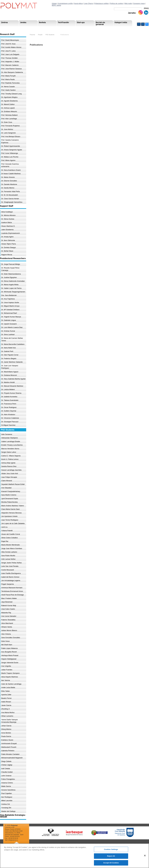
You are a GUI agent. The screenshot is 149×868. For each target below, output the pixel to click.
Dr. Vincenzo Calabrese (10, 418)
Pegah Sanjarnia (8, 584)
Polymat (32, 35)
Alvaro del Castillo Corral (11, 534)
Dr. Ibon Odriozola (8, 240)
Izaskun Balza (7, 222)
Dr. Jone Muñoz (7, 129)
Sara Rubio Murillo (8, 556)
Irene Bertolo (6, 733)
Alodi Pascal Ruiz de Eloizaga (13, 595)
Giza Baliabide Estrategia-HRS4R (92, 28)
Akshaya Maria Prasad (10, 655)
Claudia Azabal (7, 772)
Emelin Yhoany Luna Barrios (12, 445)
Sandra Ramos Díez (9, 466)
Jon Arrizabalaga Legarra (11, 580)
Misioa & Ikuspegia (9, 28)
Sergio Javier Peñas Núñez (12, 563)
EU (147, 24)
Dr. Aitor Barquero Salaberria (12, 72)
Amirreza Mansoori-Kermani (12, 588)
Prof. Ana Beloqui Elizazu (11, 136)
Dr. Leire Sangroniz (8, 133)
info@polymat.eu (13, 840)
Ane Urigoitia (6, 666)
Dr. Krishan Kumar (8, 331)
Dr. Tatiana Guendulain (10, 400)
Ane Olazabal (6, 488)
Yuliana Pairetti (7, 531)
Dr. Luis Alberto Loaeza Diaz (12, 327)
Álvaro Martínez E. (8, 226)
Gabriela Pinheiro (8, 751)
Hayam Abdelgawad (9, 659)
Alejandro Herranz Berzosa (11, 513)
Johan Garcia (6, 726)
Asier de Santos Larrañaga (11, 684)
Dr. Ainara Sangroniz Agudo (12, 150)
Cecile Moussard (8, 570)
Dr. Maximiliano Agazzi (10, 372)
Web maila (128, 4)
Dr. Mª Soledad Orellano (10, 310)
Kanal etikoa (78, 4)
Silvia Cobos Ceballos (9, 538)
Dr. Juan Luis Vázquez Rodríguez (10, 367)
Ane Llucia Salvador (9, 616)
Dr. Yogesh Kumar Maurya (11, 317)
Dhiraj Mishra (6, 729)
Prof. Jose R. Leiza (8, 51)
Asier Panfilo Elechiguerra (11, 573)
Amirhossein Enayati (9, 743)
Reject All (111, 858)
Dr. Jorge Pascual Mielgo (11, 264)
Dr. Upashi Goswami (9, 324)
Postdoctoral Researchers (40, 28)
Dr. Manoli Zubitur (8, 104)
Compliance (71, 28)
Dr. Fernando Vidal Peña (10, 191)
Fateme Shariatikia (8, 620)
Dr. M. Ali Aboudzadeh (10, 195)
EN (143, 24)
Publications (65, 35)
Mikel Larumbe (7, 801)
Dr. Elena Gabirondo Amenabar (13, 281)
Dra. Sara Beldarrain (9, 295)
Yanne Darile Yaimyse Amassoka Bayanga (9, 721)
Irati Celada (6, 768)
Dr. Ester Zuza (7, 122)
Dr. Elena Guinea (8, 219)
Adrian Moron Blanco (9, 630)
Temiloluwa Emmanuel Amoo (12, 591)
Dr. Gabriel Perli (7, 351)
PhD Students (59, 28)
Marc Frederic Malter (9, 598)
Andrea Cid (6, 804)
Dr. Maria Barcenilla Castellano (13, 344)
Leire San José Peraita (10, 566)
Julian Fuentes (7, 670)
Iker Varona (6, 680)
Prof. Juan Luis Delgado (10, 54)
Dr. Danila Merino (8, 188)
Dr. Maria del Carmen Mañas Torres (12, 339)
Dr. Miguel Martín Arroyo (10, 306)
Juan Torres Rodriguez (10, 520)
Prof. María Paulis (8, 79)
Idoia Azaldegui (7, 212)
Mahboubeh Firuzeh (9, 747)
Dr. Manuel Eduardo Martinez (12, 386)
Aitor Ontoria (6, 634)
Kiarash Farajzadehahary (11, 491)
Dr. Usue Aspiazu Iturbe (10, 302)
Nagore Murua (7, 255)
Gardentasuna (57, 28)
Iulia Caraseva (7, 434)
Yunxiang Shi (6, 808)
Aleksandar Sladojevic (10, 438)
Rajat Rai (5, 541)
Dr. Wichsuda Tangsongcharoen (13, 292)
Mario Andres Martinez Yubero (13, 506)
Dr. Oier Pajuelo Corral (10, 355)
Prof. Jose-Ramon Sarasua (11, 69)
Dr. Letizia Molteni (8, 389)
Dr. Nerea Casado (8, 87)
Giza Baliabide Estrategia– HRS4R (81, 28)
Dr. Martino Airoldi (8, 382)
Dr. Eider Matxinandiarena (11, 274)
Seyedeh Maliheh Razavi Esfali (13, 484)
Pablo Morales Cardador (10, 754)
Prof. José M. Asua (8, 44)
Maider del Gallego (8, 811)
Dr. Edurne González (9, 181)
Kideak (54, 4)
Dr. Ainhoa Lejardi (8, 108)
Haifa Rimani (6, 702)
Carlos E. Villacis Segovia (11, 456)
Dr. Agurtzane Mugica (9, 97)
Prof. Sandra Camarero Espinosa (10, 141)
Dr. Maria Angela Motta (10, 285)
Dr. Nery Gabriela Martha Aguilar (13, 379)
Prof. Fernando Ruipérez (10, 126)
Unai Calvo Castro (8, 609)
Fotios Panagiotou (8, 779)
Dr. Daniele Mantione (9, 184)
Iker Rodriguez (7, 797)
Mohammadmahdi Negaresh (12, 758)
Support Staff (21, 28)
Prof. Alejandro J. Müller (10, 62)
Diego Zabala (6, 761)
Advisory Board (42, 28)
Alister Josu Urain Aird (10, 473)
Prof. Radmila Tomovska (10, 83)
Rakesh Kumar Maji (9, 605)
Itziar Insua (5, 641)
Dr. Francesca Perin (9, 404)
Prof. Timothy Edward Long (11, 94)
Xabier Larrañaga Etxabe (11, 441)
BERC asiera (56, 5)
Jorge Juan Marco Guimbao (12, 548)
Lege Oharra (88, 4)
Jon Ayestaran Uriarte (9, 516)
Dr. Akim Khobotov (8, 414)
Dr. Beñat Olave (7, 251)
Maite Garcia (6, 786)
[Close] (145, 857)
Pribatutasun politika (101, 4)
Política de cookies (116, 4)
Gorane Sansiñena (8, 790)
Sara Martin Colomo (9, 495)
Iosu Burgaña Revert (9, 652)
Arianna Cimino (7, 783)
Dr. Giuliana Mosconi (9, 375)
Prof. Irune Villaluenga (10, 153)
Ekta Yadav (6, 691)
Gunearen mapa (139, 4)
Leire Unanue (6, 776)
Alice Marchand (7, 623)
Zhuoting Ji (5, 709)
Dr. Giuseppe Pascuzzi (10, 422)
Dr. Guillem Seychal (9, 411)
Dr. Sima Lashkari (8, 334)
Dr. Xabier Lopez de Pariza (11, 288)
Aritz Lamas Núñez (8, 559)
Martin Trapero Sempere (10, 673)
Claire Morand (7, 481)
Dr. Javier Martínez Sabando (12, 362)
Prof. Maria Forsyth (8, 76)
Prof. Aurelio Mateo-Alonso (11, 47)
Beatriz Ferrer (6, 698)
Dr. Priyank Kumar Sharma (11, 393)
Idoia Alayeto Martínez (10, 677)
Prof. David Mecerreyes (10, 40)
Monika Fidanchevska (9, 502)
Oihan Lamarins (7, 716)
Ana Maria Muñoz (8, 712)
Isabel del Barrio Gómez (10, 577)
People (40, 35)
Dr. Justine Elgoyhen (9, 277)
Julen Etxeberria (7, 230)
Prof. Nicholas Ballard (9, 115)
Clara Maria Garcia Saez (10, 509)
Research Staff (7, 28)
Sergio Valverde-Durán (10, 663)
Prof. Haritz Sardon (8, 90)
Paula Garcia (6, 736)
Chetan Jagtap (7, 765)
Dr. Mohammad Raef (9, 313)
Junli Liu (4, 527)
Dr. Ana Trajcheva (8, 299)
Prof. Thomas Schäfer (9, 58)
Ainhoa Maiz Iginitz (8, 463)
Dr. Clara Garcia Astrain (10, 199)
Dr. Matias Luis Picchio (10, 157)
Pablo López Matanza (9, 648)
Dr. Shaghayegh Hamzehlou (12, 202)
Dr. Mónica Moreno (8, 215)
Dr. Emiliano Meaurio (9, 111)
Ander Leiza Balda (8, 687)
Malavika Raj (6, 613)
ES (139, 24)
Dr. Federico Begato (9, 358)
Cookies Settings (111, 851)
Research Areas (8, 28)
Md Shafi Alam (7, 645)
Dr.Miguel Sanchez (8, 425)
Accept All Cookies (111, 865)
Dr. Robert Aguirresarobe (11, 146)
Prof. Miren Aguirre (8, 160)
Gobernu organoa (26, 28)
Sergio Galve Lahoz (9, 452)
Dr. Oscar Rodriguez (9, 407)
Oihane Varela (7, 627)
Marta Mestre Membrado (10, 545)
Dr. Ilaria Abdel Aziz (9, 348)
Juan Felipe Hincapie (9, 477)
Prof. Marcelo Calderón (10, 65)
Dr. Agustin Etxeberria (9, 101)
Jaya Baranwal (7, 602)
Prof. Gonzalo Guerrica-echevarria (10, 165)
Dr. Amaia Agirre (7, 237)
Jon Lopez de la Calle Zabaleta (13, 523)
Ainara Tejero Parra (9, 244)
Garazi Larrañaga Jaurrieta (11, 470)
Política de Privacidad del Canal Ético (123, 28)
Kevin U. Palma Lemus (10, 459)
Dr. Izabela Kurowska (9, 397)
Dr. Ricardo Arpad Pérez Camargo (10, 269)
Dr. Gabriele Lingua (9, 320)
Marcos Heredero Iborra (10, 449)
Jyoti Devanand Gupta (10, 499)
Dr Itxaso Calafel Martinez (11, 174)
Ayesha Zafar (6, 695)
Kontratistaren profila (65, 4)
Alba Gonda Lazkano (9, 552)
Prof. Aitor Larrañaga (9, 119)
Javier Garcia (6, 705)
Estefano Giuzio (7, 740)
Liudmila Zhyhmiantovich (11, 233)
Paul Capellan (7, 793)
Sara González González (11, 638)
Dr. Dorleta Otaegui (8, 247)
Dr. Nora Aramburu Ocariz (11, 170)
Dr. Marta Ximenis (8, 177)
